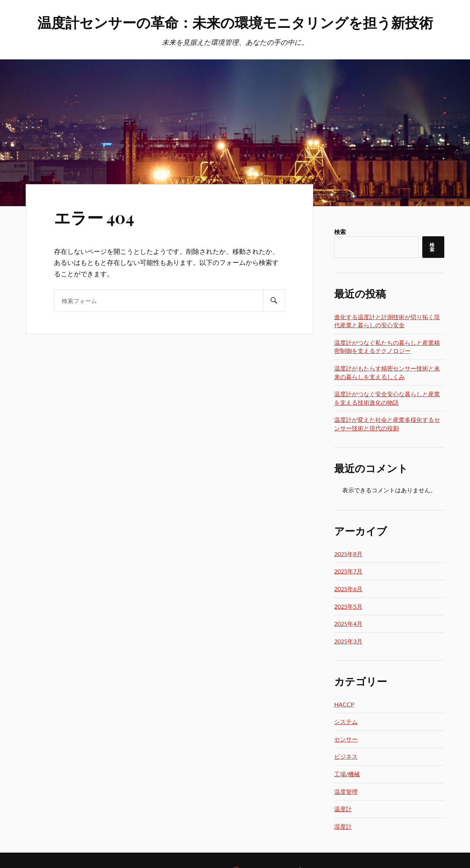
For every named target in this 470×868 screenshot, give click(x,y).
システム (346, 721)
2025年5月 (348, 606)
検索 (340, 232)
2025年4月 (348, 623)
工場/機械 (347, 774)
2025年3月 (348, 641)
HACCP (344, 704)
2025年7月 (348, 571)
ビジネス (346, 756)
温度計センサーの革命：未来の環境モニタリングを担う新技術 (235, 22)
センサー (346, 739)
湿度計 (343, 826)
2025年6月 (348, 589)
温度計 (343, 809)
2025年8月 (348, 554)
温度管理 (346, 792)
